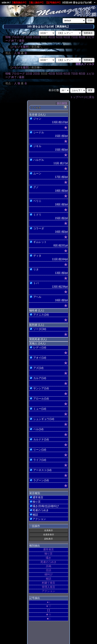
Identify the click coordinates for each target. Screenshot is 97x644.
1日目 (29, 37)
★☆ (48, 614)
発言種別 (35, 493)
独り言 (48, 554)
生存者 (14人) (37, 115)
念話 (48, 570)
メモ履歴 (23, 47)
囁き (48, 558)
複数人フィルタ (85, 64)
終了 (14, 41)
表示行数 (54, 90)
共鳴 (48, 566)
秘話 (48, 579)
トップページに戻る (82, 97)
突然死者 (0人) (38, 339)
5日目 (59, 37)
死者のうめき (48, 562)
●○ (48, 602)
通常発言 (48, 549)
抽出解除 (62, 103)
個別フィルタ (30, 33)
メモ (14, 47)
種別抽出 (35, 546)
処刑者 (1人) (37, 325)
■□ (48, 619)
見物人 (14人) (37, 343)
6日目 (67, 37)
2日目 (37, 37)
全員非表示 (49, 535)
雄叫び (48, 574)
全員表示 (48, 530)
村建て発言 (48, 583)
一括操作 (35, 526)
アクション (48, 591)
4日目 (52, 37)
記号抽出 (35, 598)
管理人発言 (48, 587)
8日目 (82, 37)
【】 (48, 610)
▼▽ (48, 606)
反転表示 (48, 539)
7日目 (75, 37)
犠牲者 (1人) (37, 310)
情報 (8, 37)
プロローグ (18, 37)
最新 (22, 41)
